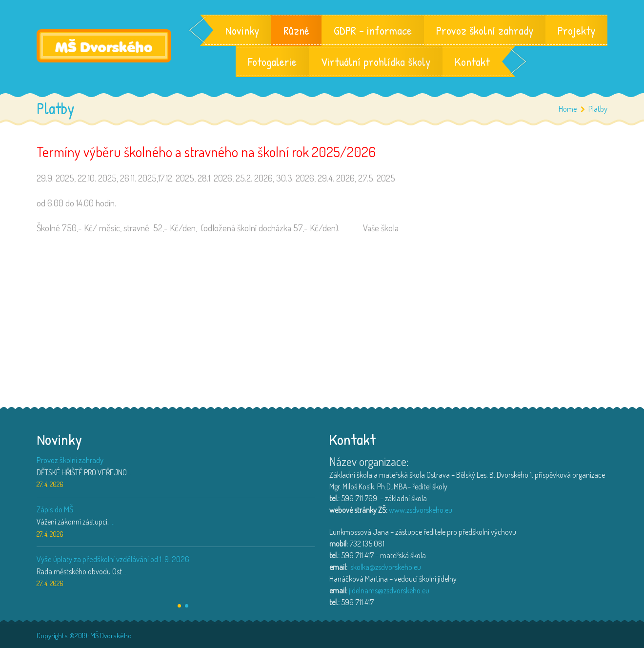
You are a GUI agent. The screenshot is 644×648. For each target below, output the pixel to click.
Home (568, 109)
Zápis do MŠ (55, 509)
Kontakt (472, 61)
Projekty (576, 30)
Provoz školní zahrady (485, 30)
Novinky (242, 30)
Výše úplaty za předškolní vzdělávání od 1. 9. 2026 (113, 559)
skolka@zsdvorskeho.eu (386, 567)
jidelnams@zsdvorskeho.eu (389, 590)
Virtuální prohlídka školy (376, 61)
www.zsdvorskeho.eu (421, 510)
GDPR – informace (373, 30)
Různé (296, 30)
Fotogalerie (272, 61)
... (131, 472)
